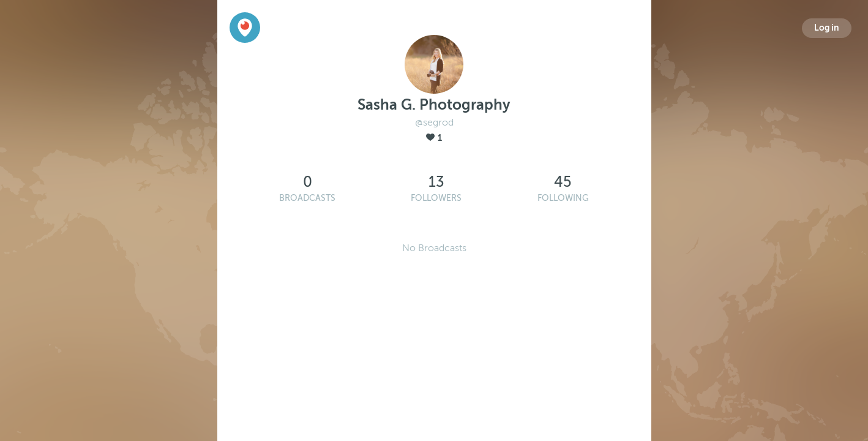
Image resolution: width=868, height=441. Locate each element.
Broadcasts (307, 198)
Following (563, 198)
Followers (436, 198)
